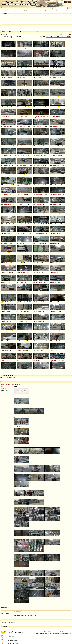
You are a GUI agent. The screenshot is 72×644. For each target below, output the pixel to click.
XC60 (39, 370)
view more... (47, 28)
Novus (40, 107)
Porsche (21, 312)
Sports (12, 341)
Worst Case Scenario (53, 27)
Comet (40, 116)
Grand (7, 155)
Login (54, 8)
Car (9, 301)
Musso (41, 341)
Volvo (20, 370)
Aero (28, 184)
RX (55, 292)
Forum (52, 10)
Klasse (27, 301)
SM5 (24, 321)
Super (26, 184)
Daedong (35, 68)
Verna (7, 243)
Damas (24, 97)
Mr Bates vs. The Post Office (22, 28)
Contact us (64, 632)
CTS (40, 58)
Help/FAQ (41, 10)
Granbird (55, 253)
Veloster (40, 233)
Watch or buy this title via (8, 377)
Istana (58, 331)
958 (27, 312)
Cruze (57, 58)
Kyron (25, 341)
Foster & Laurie (37, 28)
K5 (21, 263)
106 (8, 97)
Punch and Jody (31, 28)
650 (44, 116)
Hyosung (37, 116)
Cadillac (37, 58)
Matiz (7, 107)
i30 (7, 175)
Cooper (39, 302)
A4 (22, 48)
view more (7, 39)
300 (8, 48)
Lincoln (4, 301)
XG (43, 165)
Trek (22, 292)
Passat (9, 370)
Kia (52, 243)
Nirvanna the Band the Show (11, 28)
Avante (57, 116)
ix (26, 233)
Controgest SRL (59, 632)
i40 (39, 175)
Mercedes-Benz (22, 301)
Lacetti (56, 97)
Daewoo (53, 87)
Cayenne (24, 312)
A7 (5, 58)
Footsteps (31, 27)
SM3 (40, 312)
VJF (21, 87)
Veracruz (57, 233)
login (6, 622)
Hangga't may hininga (61, 27)
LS (39, 292)
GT (42, 116)
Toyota (20, 351)
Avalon (23, 351)
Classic (26, 107)
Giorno (23, 116)
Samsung (37, 312)
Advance (57, 263)
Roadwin (5, 87)
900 (42, 146)
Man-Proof (3, 27)
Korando (9, 341)
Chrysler (21, 68)
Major (37, 77)
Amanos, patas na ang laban (17, 27)
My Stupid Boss (8, 27)
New (23, 184)
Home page (4, 8)
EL (7, 48)
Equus (7, 136)
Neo (53, 77)
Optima (38, 282)
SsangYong (21, 331)
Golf (58, 360)
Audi (20, 48)
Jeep (36, 243)
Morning (39, 273)
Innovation (9, 273)
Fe (9, 194)
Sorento (55, 282)
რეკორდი (42, 28)
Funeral (11, 301)
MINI (36, 302)
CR (6, 116)
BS (7, 97)
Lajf (5, 28)
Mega (7, 185)
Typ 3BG (14, 370)
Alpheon (4, 48)
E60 (21, 58)
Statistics (31, 10)
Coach (14, 301)
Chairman (26, 331)
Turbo (43, 233)
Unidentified (20, 10)
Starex (10, 155)
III (58, 214)
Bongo (55, 243)
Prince (56, 107)
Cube (56, 302)
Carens (22, 253)
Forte (21, 77)
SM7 (8, 331)
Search (10, 10)
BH (56, 87)
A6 (54, 48)
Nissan (53, 302)
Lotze (54, 263)
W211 (30, 301)
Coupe (27, 146)
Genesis (40, 136)
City (30, 184)
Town (7, 301)
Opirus (22, 282)
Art (11, 331)
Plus (11, 204)
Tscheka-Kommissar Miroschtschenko (41, 27)
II (42, 97)
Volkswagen (54, 360)
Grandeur (24, 155)
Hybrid (39, 263)
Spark (8, 68)
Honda (4, 116)
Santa (7, 194)
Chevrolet (54, 58)
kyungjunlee (4, 607)
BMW (18, 58)
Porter (40, 185)
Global (40, 146)
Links (62, 10)
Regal (41, 282)
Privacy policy (69, 632)
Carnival (39, 253)
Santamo (8, 204)
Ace (57, 68)
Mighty (41, 126)
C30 (22, 370)
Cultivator (39, 68)
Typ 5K (61, 360)
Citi (55, 68)
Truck (10, 185)
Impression (62, 321)
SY (8, 351)
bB (39, 351)
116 (57, 87)
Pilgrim (21, 243)
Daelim (53, 68)
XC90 (55, 370)
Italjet (18, 243)
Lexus (37, 292)
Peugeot (4, 312)
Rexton (58, 341)
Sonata (24, 204)
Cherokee (42, 243)
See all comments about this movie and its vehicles (11, 384)
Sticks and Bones (26, 27)
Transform (11, 224)
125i (23, 243)
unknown (52, 351)
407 (7, 312)
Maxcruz (57, 175)
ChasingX (69, 34)
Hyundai (53, 116)
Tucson (8, 233)
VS (37, 87)
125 (23, 77)
